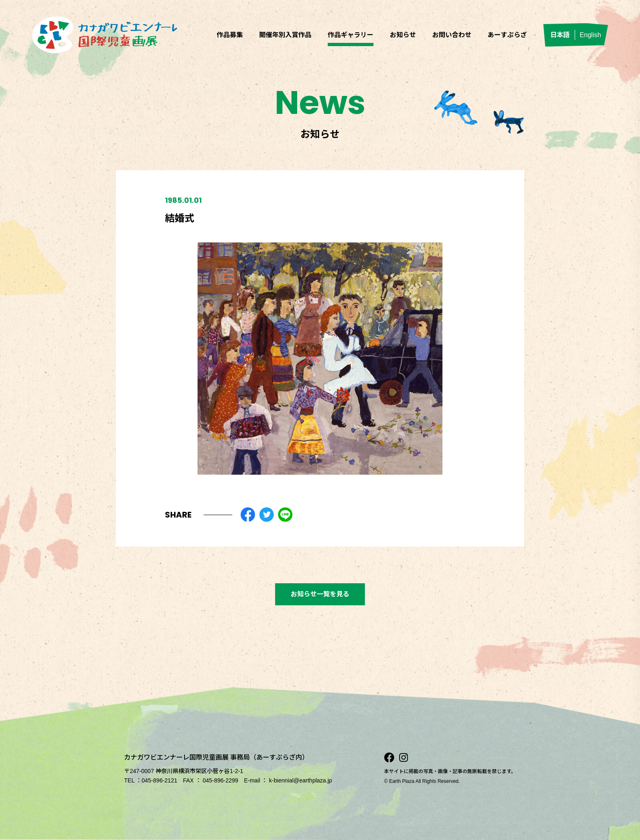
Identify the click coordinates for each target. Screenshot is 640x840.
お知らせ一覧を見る (320, 594)
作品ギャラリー (351, 35)
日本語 (560, 35)
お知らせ (403, 35)
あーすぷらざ (507, 35)
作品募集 (230, 35)
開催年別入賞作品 (285, 35)
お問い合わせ (452, 35)
